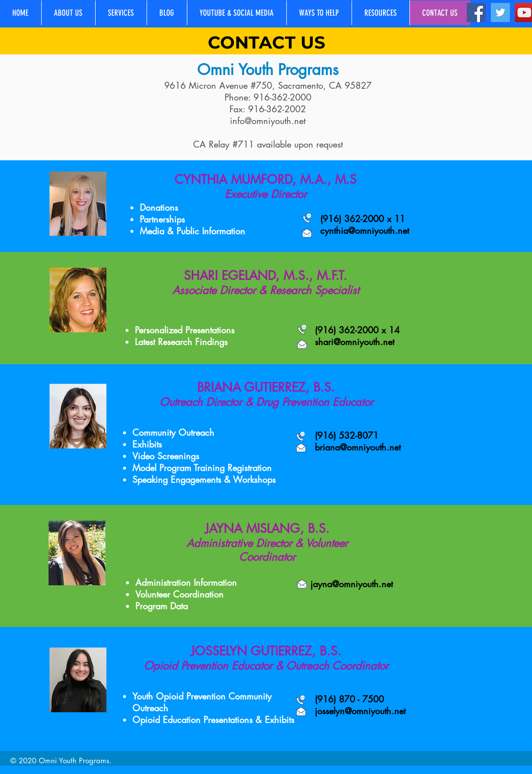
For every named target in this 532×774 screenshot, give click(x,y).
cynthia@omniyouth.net (365, 230)
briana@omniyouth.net (358, 447)
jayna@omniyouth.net (352, 584)
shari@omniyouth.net (355, 342)
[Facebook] (476, 12)
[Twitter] (500, 12)
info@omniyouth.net (268, 121)
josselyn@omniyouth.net (360, 711)
